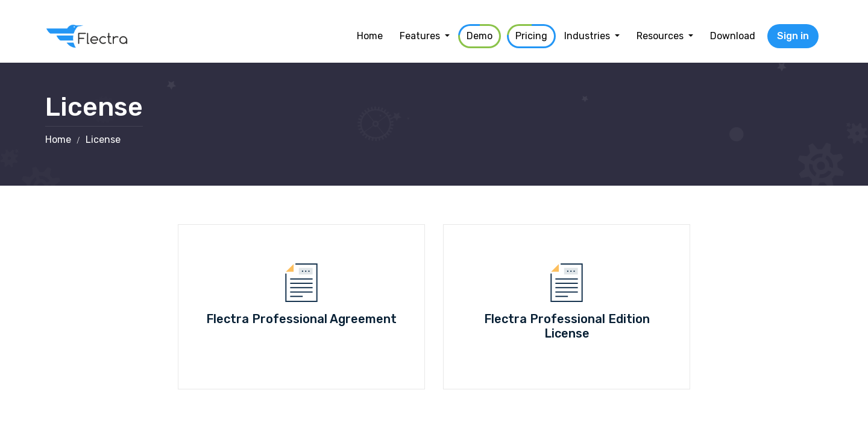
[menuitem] (370, 36)
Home (58, 140)
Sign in (793, 36)
